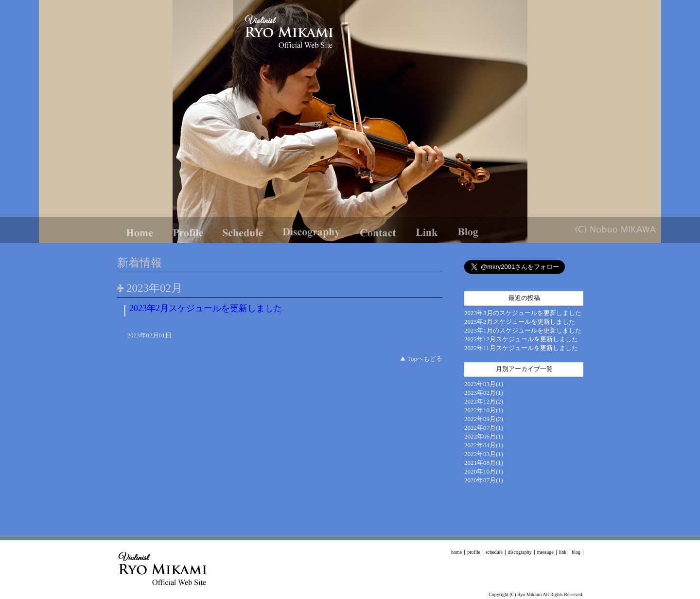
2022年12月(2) (484, 401)
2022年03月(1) (484, 454)
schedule (494, 552)
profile (474, 552)
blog (576, 552)
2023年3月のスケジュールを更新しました (523, 313)
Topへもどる (425, 359)
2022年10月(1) (484, 410)
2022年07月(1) (484, 428)
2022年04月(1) (484, 445)
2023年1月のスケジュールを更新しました (523, 330)
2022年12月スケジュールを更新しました (521, 339)
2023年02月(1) (484, 393)
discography (520, 552)
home (456, 552)
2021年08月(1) (484, 463)
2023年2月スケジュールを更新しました (206, 308)
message (545, 552)
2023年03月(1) (484, 384)
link (563, 552)
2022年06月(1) (484, 436)
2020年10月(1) (484, 471)
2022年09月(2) (484, 419)
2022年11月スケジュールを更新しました (521, 348)
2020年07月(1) (484, 480)
